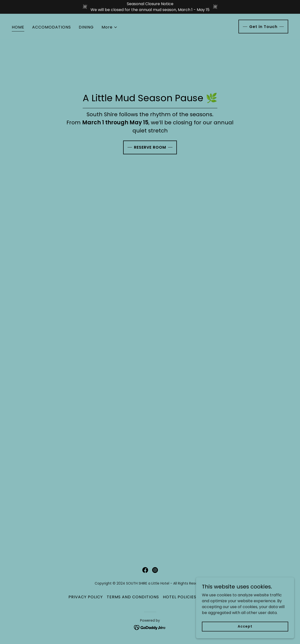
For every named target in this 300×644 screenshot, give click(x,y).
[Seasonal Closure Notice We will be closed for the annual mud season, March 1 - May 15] (150, 7)
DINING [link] (86, 27)
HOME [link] (18, 27)
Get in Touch (263, 27)
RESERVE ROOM (150, 147)
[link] (145, 570)
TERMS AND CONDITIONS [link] (133, 597)
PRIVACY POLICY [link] (86, 597)
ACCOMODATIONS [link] (52, 27)
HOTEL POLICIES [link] (180, 597)
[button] (110, 27)
